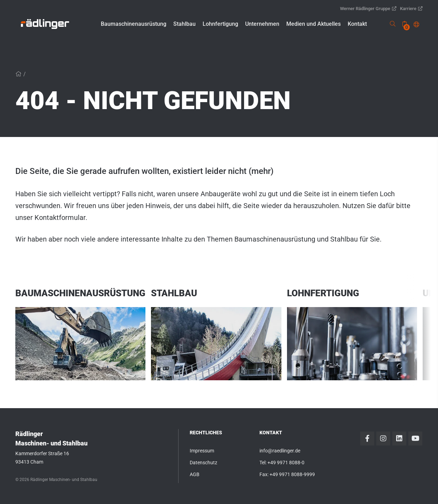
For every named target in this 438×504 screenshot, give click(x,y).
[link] (45, 24)
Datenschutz (203, 463)
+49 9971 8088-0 (286, 463)
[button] (134, 24)
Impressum (202, 451)
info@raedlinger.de (280, 451)
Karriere (411, 9)
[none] (405, 24)
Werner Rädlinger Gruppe (368, 9)
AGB (195, 474)
